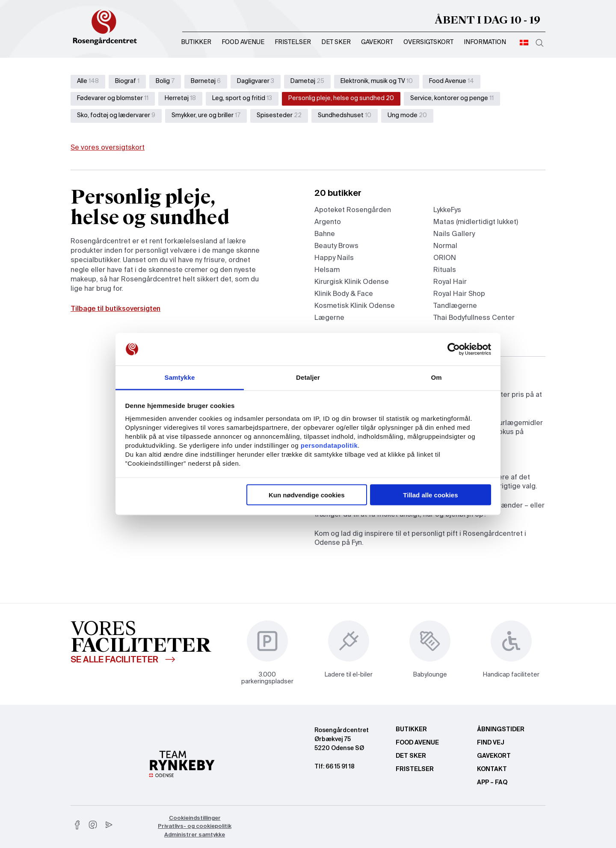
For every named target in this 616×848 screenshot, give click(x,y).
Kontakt (492, 769)
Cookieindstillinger (195, 818)
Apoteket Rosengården (353, 210)
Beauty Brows (336, 246)
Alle (88, 81)
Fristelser (293, 42)
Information (485, 42)
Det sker (336, 42)
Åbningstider (501, 730)
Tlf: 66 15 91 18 (335, 767)
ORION (445, 258)
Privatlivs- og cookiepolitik (195, 826)
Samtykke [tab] (180, 377)
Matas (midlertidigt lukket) (476, 222)
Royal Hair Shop (459, 294)
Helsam (327, 270)
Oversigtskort (428, 42)
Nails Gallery (454, 234)
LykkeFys (447, 210)
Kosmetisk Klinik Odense (355, 306)
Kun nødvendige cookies (307, 495)
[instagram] (93, 825)
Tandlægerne (455, 306)
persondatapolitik (329, 445)
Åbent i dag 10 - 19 (487, 20)
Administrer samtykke (195, 835)
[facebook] (77, 825)
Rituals (445, 270)
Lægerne (329, 318)
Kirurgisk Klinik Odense (352, 282)
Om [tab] (436, 377)
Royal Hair (450, 282)
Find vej (491, 743)
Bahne (325, 234)
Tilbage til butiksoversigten (115, 309)
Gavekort (377, 42)
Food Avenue (243, 42)
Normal (445, 246)
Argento (328, 222)
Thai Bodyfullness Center (474, 318)
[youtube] (108, 825)
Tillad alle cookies (430, 495)
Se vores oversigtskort (108, 148)
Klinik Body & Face (344, 294)
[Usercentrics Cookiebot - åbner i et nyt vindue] (454, 349)
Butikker (196, 42)
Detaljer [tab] (308, 377)
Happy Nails (334, 258)
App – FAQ (492, 783)
